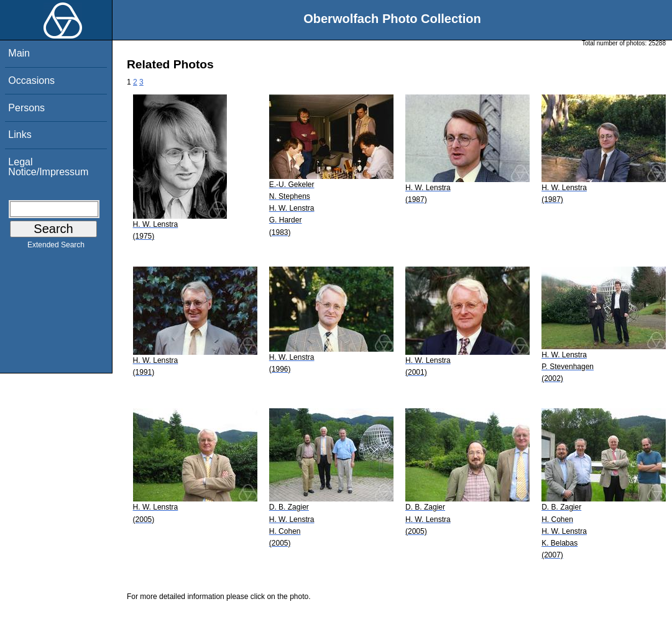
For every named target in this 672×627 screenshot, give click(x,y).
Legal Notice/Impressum (48, 167)
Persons (26, 108)
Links (20, 135)
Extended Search (56, 247)
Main (19, 53)
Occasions (31, 80)
